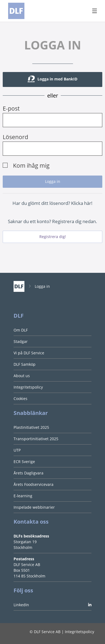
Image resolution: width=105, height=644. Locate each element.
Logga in (42, 286)
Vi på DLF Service (29, 353)
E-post (11, 108)
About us (22, 376)
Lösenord (15, 137)
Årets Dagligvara (28, 473)
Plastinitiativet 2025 (31, 427)
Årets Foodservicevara (34, 484)
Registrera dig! (53, 237)
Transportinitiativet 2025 (36, 439)
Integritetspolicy (28, 387)
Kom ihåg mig (31, 165)
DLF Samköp (25, 364)
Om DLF (21, 330)
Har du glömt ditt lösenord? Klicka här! (52, 203)
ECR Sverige (24, 462)
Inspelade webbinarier (34, 507)
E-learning (23, 496)
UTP (17, 450)
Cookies (20, 398)
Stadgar (21, 341)
